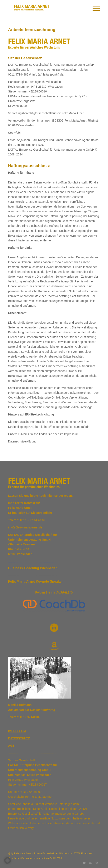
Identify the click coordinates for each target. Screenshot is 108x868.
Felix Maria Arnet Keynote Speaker (36, 581)
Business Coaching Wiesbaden (33, 568)
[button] (8, 860)
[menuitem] (94, 8)
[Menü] (94, 8)
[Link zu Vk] (97, 863)
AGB (11, 746)
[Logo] (45, 8)
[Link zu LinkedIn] (90, 863)
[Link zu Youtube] (84, 863)
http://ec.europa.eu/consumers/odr (66, 427)
